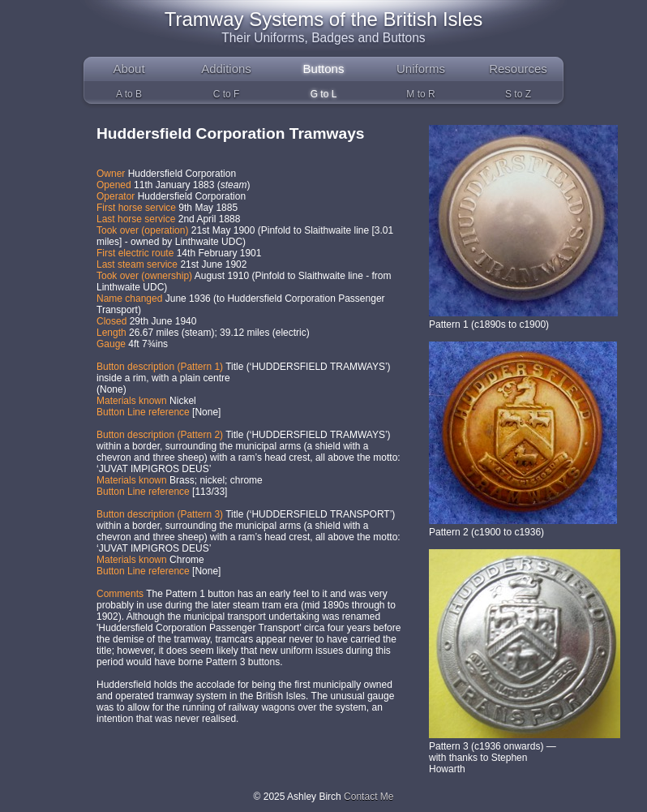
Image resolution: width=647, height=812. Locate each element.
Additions (226, 69)
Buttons (324, 69)
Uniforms (421, 69)
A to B (129, 94)
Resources (518, 69)
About (129, 69)
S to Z (518, 94)
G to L (324, 94)
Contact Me (368, 797)
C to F (227, 94)
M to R (420, 94)
